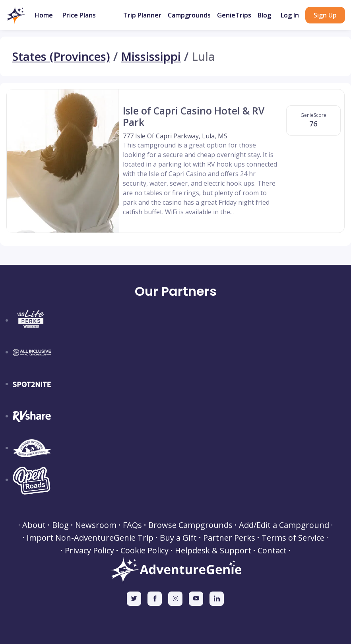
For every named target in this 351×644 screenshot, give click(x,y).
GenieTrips (234, 15)
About (34, 525)
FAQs (132, 525)
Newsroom (96, 525)
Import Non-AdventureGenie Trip (90, 538)
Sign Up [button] (325, 15)
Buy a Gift (178, 538)
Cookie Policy (144, 551)
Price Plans (79, 15)
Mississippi (151, 56)
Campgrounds (189, 15)
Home (44, 15)
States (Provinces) (61, 56)
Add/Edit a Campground (284, 525)
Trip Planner (142, 15)
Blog (264, 15)
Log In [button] (290, 15)
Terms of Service (293, 538)
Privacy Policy (89, 551)
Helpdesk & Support (213, 551)
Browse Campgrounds (190, 525)
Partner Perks (229, 538)
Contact (272, 551)
